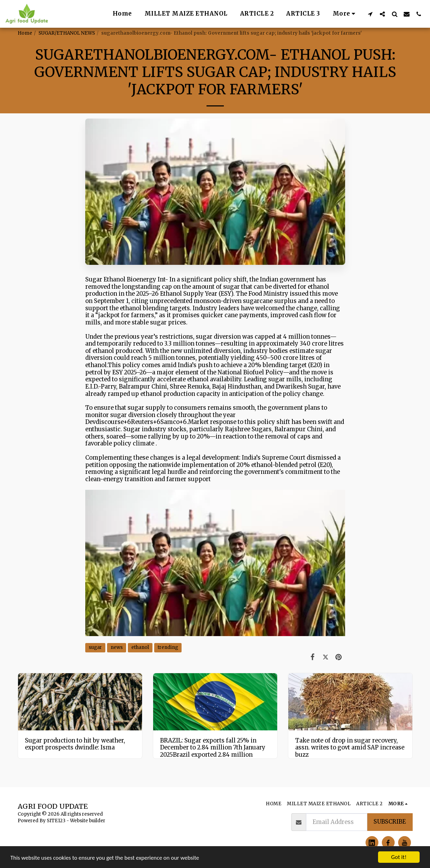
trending (168, 647)
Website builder (88, 821)
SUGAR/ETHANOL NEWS (67, 33)
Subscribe (390, 822)
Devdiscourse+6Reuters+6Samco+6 (136, 422)
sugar (95, 647)
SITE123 (56, 821)
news (117, 647)
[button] (370, 14)
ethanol (140, 647)
